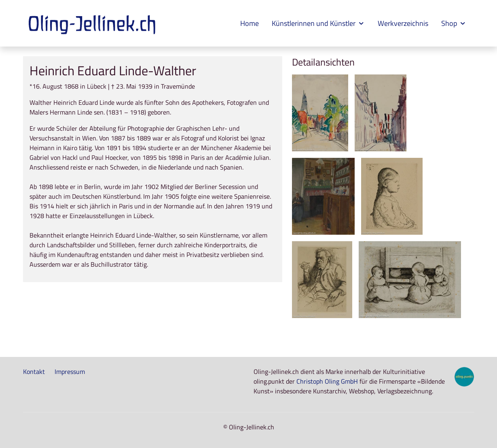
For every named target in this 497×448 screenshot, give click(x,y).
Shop (454, 23)
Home (250, 23)
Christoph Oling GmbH (327, 381)
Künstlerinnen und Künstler (318, 23)
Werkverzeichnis (403, 23)
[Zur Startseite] (93, 23)
